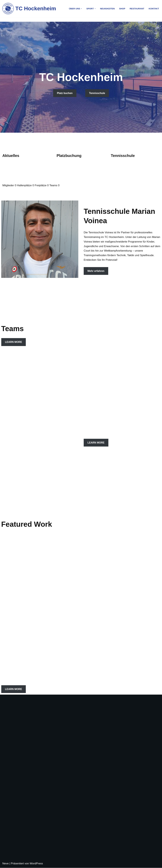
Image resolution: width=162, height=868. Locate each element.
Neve (6, 864)
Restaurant (137, 9)
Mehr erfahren (96, 271)
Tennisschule (97, 93)
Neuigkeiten (107, 9)
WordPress (36, 864)
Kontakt (154, 9)
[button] (81, 9)
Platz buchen (65, 93)
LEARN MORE (14, 342)
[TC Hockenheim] (29, 9)
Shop (122, 9)
